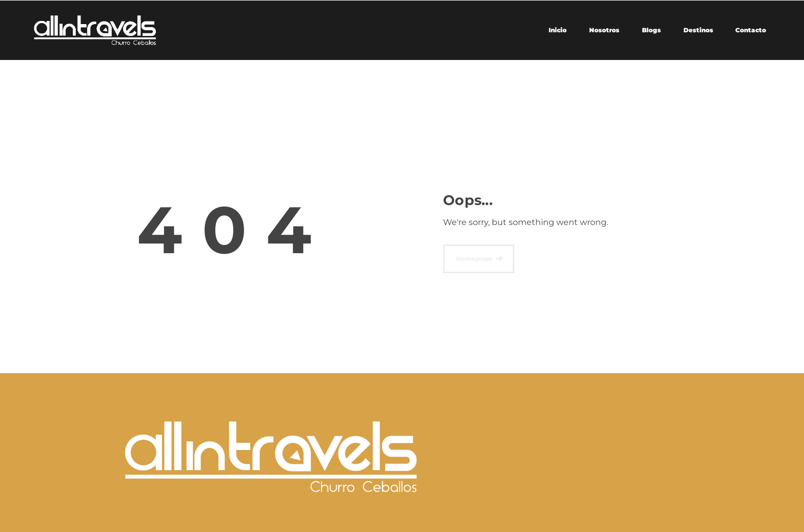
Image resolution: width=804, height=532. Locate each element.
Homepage (474, 259)
